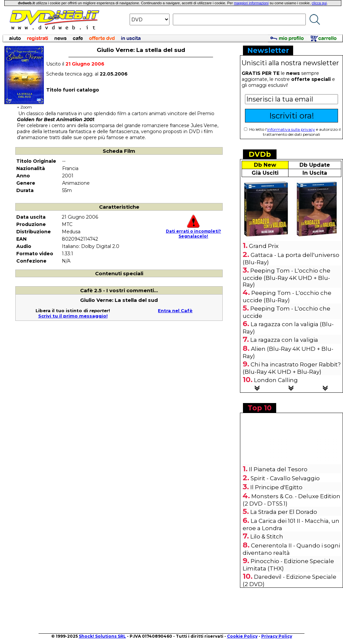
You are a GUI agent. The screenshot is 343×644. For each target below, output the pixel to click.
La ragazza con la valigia (284, 340)
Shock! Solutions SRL (102, 636)
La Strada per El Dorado (284, 512)
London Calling (276, 380)
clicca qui (319, 3)
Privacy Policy (277, 636)
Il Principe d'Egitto (276, 487)
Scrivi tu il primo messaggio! (73, 316)
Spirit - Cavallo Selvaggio (285, 478)
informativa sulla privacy (291, 129)
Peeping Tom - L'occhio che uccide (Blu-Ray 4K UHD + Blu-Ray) (286, 278)
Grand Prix (264, 246)
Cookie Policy (242, 636)
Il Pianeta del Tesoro (278, 469)
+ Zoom (24, 105)
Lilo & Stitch (267, 537)
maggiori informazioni (251, 3)
